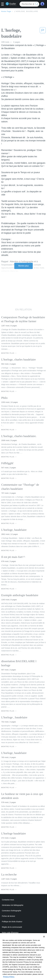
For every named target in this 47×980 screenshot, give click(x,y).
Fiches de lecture (8, 916)
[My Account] (42, 4)
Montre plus (23, 266)
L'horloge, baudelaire (26, 11)
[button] (3, 4)
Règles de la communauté (12, 927)
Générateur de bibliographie (13, 905)
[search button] (37, 4)
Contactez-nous (8, 900)
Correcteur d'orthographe (12, 911)
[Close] (44, 940)
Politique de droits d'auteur (12, 922)
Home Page (6, 11)
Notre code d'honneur (10, 933)
